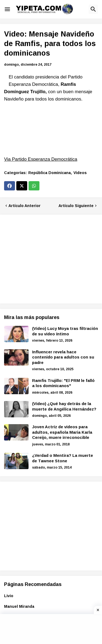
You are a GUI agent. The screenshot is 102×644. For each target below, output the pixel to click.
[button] (7, 9)
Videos (80, 173)
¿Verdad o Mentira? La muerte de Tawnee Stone (63, 458)
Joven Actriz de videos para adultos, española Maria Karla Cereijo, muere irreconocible (62, 432)
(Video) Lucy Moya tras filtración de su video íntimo (65, 331)
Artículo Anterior (24, 206)
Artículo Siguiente (76, 206)
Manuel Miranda (19, 606)
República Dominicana (50, 173)
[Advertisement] (50, 258)
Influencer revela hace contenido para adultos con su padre (63, 357)
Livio (9, 596)
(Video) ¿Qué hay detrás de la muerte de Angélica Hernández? (64, 406)
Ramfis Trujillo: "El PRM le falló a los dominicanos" (63, 383)
